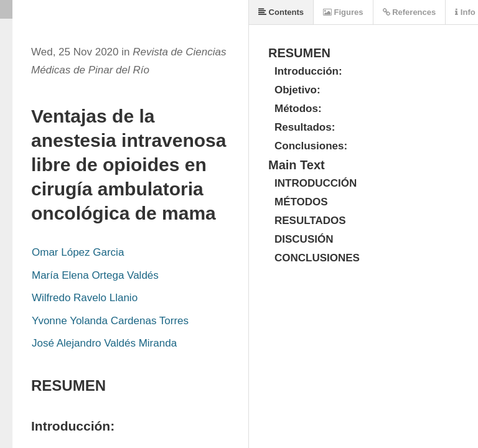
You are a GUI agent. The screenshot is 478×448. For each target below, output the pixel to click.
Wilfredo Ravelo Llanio (85, 298)
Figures (343, 12)
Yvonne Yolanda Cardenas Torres (110, 321)
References (410, 12)
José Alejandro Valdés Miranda (104, 343)
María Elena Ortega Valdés (95, 275)
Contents (281, 12)
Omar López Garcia (78, 252)
